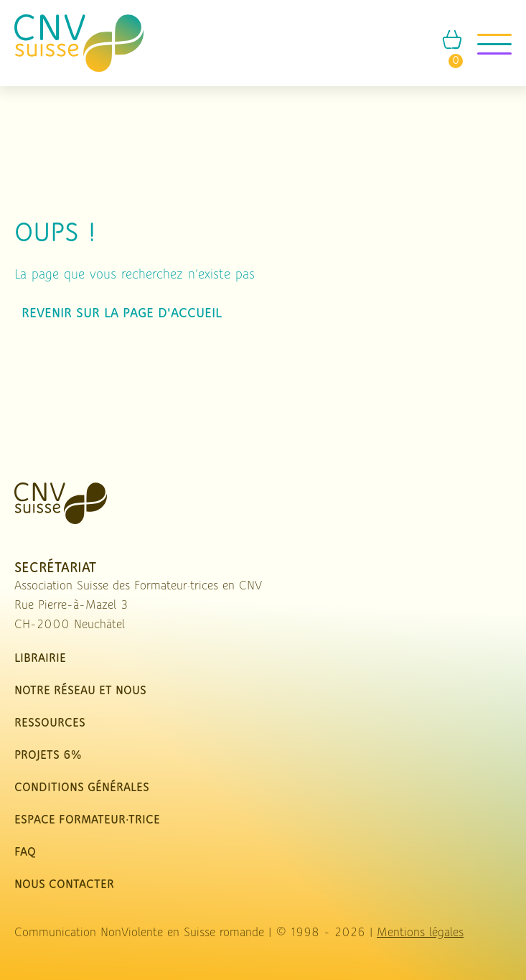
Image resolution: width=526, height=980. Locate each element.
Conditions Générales (82, 788)
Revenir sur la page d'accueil (122, 314)
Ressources (50, 723)
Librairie (40, 659)
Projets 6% (48, 756)
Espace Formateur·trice (87, 820)
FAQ (25, 853)
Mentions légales (420, 933)
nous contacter (64, 885)
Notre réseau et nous (80, 691)
